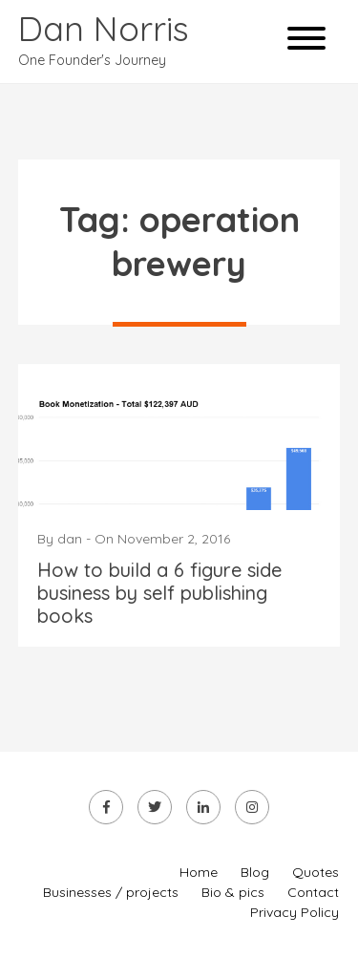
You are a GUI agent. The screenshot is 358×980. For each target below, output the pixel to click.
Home (199, 872)
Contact (313, 892)
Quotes (316, 872)
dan (70, 539)
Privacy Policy (295, 912)
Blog (255, 872)
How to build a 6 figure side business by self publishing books (159, 593)
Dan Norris (104, 28)
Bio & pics (233, 892)
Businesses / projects (111, 892)
